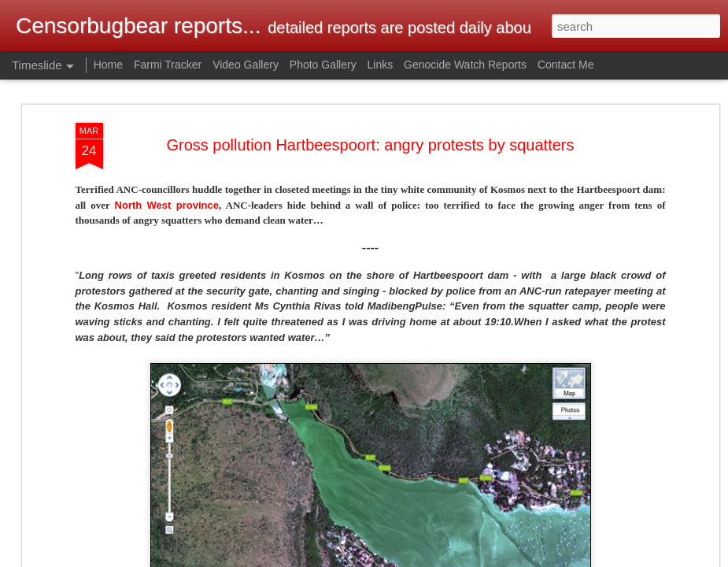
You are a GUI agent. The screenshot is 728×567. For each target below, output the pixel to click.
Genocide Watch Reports (465, 65)
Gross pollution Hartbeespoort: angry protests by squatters (370, 145)
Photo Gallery (323, 65)
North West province (167, 205)
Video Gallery (246, 65)
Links (381, 65)
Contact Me (566, 65)
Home (108, 65)
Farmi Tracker (168, 65)
